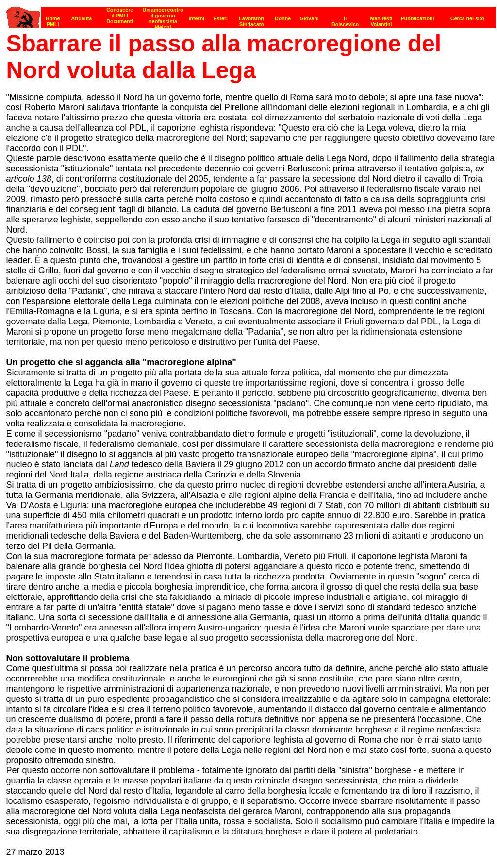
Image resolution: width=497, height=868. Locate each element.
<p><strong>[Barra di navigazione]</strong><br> (251, 15)
